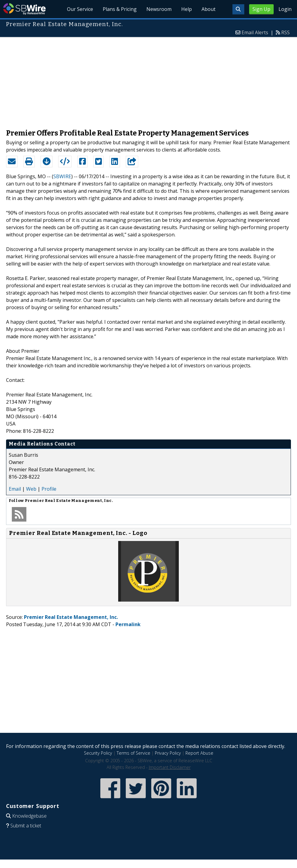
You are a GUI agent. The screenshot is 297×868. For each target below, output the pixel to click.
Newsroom (159, 9)
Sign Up (261, 9)
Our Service (80, 9)
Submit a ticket (26, 826)
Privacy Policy (168, 753)
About (209, 9)
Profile (49, 489)
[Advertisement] (149, 80)
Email (15, 489)
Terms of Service (133, 753)
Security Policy (98, 753)
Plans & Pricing (120, 9)
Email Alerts (255, 32)
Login (285, 9)
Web (31, 489)
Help (187, 9)
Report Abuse (199, 753)
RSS (285, 32)
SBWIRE (62, 176)
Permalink (128, 624)
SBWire (24, 9)
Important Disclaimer (170, 767)
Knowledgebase (29, 816)
